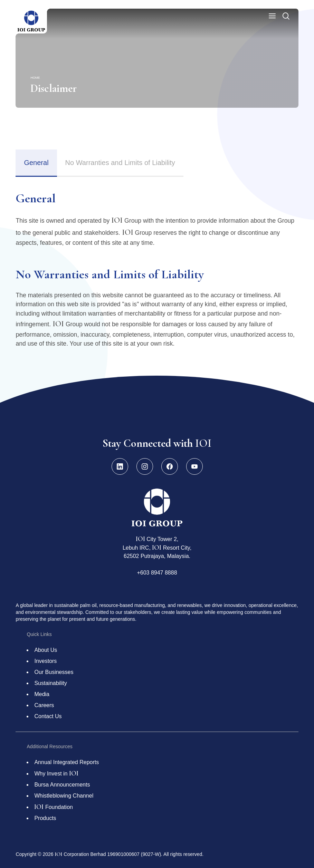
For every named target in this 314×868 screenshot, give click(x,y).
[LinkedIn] (120, 466)
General (36, 163)
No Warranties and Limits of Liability (120, 163)
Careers (44, 705)
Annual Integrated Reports (66, 762)
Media (42, 694)
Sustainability (50, 683)
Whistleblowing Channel (64, 796)
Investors (45, 661)
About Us (46, 650)
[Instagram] (145, 466)
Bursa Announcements (62, 785)
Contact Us (48, 716)
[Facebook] (170, 466)
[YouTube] (194, 466)
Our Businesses (54, 672)
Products (45, 818)
